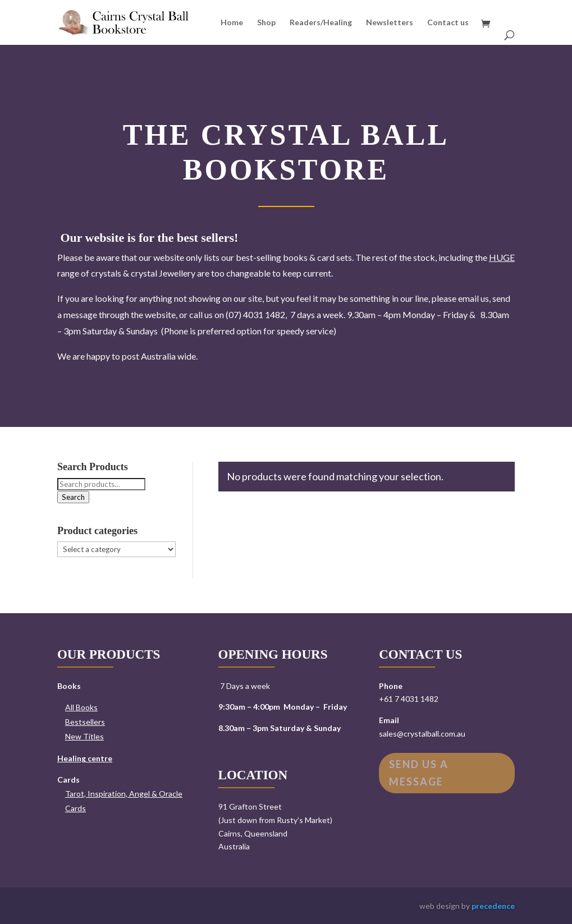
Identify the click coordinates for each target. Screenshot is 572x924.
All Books (81, 707)
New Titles (84, 736)
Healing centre (85, 758)
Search (73, 497)
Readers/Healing (321, 23)
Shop (266, 23)
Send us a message (419, 773)
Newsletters (390, 23)
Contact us (448, 23)
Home (232, 23)
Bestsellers (85, 722)
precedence (493, 906)
